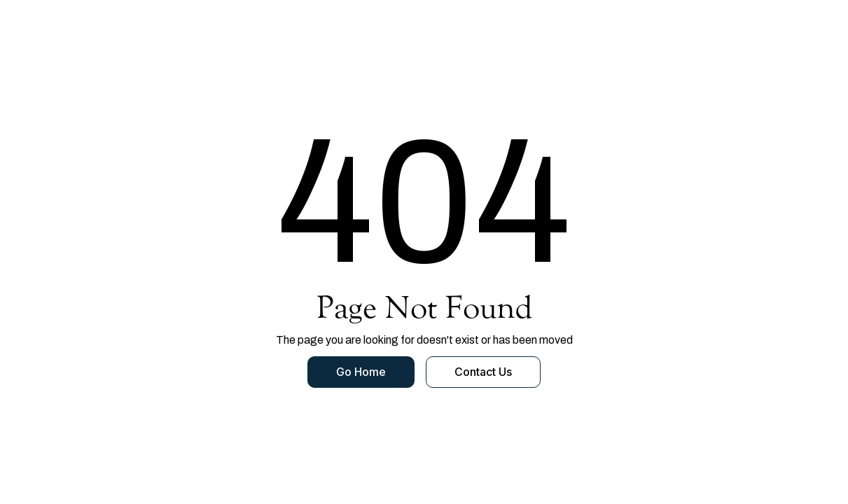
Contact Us (483, 372)
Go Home (361, 372)
